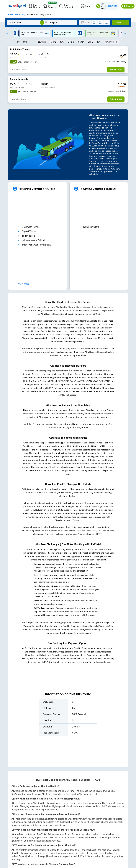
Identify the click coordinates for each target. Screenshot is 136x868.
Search (121, 22)
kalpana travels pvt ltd (33, 240)
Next (125, 33)
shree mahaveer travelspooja (36, 245)
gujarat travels (29, 231)
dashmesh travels (31, 227)
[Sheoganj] (60, 22)
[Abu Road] (24, 22)
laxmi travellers (91, 227)
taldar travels (28, 236)
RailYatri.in (95, 822)
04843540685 (111, 6)
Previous (7, 33)
